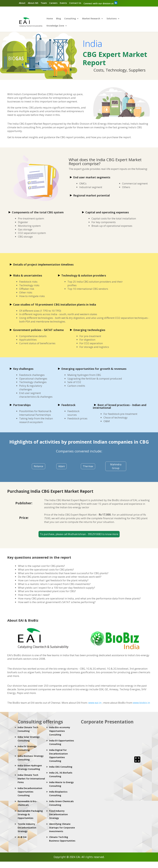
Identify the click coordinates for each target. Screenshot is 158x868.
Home (50, 19)
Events (63, 3)
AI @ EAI (22, 837)
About (22, 3)
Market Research (91, 19)
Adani (61, 466)
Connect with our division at (100, 3)
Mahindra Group (116, 466)
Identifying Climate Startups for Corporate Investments (62, 828)
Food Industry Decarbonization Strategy (58, 814)
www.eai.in (95, 703)
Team (44, 3)
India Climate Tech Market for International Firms (31, 779)
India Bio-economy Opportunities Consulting (60, 731)
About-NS (33, 3)
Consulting (70, 19)
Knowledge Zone (55, 26)
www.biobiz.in (141, 703)
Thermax (88, 466)
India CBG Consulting (61, 767)
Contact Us (75, 3)
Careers (53, 3)
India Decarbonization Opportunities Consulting (30, 792)
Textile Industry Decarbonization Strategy (27, 828)
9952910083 (95, 534)
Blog (59, 19)
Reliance (39, 466)
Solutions (112, 19)
